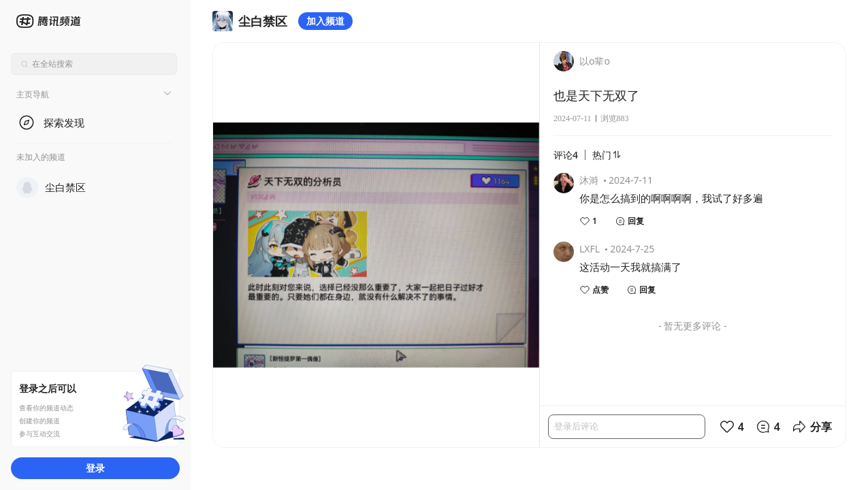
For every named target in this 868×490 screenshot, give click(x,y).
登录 (95, 468)
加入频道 (325, 21)
